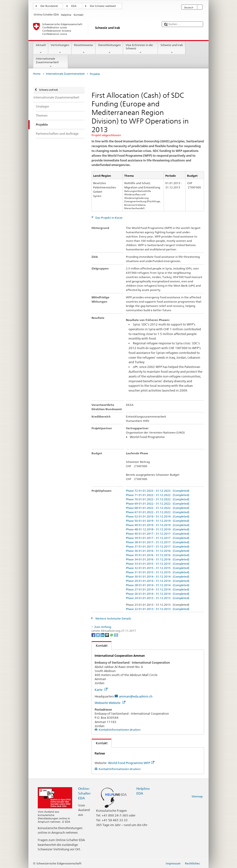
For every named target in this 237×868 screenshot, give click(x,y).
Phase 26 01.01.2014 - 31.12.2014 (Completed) (158, 594)
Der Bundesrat (49, 6)
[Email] (116, 635)
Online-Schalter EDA (84, 793)
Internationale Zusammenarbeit (51, 62)
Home (37, 74)
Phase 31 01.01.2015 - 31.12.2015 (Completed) (158, 572)
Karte (101, 690)
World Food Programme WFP (131, 763)
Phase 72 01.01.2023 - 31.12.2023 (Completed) (158, 491)
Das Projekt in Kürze (109, 218)
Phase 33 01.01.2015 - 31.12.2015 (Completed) (158, 564)
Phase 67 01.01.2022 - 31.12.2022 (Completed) (158, 512)
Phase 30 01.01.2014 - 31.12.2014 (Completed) (158, 576)
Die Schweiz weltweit (103, 6)
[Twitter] (98, 635)
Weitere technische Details (113, 618)
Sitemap (197, 796)
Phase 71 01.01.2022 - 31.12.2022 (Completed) (158, 495)
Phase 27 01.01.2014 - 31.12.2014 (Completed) (158, 589)
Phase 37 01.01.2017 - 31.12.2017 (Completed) (158, 546)
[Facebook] (94, 635)
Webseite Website (110, 703)
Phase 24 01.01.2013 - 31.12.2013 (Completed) (158, 598)
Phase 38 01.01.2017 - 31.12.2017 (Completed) (158, 542)
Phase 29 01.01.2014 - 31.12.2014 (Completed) (158, 581)
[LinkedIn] (103, 635)
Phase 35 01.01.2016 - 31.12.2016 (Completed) (158, 555)
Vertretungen (60, 49)
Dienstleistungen (109, 49)
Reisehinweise (84, 49)
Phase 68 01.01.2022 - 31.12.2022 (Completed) (158, 508)
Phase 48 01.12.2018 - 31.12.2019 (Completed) (158, 529)
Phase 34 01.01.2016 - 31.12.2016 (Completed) (158, 559)
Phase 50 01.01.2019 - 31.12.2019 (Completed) (158, 521)
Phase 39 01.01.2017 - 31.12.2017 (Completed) (158, 538)
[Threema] (107, 635)
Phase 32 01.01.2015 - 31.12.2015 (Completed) (158, 568)
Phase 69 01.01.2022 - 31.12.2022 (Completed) (158, 504)
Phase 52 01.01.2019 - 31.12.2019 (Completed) (158, 516)
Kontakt (100, 646)
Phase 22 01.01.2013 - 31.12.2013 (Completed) (158, 609)
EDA (74, 6)
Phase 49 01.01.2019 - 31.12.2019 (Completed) (158, 525)
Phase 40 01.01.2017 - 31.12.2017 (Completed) (158, 534)
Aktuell (41, 49)
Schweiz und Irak (172, 49)
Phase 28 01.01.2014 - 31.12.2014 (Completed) (158, 585)
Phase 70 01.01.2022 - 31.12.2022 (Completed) (158, 499)
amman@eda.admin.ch (136, 696)
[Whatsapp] (112, 635)
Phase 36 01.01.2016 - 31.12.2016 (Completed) (158, 551)
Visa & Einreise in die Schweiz (140, 49)
